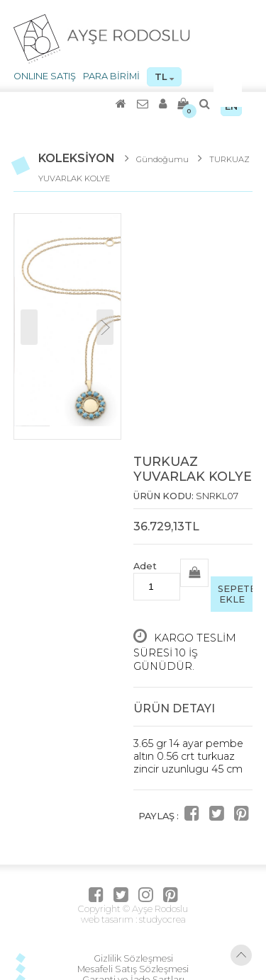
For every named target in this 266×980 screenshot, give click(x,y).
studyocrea (161, 919)
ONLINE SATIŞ (45, 76)
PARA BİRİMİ (111, 76)
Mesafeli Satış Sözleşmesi (133, 969)
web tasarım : (109, 919)
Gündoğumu (164, 159)
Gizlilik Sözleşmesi (133, 958)
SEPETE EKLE (235, 594)
